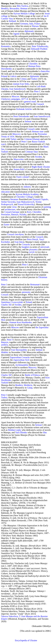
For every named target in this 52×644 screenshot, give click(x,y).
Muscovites (19, 159)
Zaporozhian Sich (21, 360)
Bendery (5, 8)
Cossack (40, 104)
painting (47, 207)
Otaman (13, 322)
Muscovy (17, 134)
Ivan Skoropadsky (19, 350)
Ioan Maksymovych (26, 202)
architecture (10, 209)
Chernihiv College (24, 197)
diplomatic (29, 31)
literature (14, 199)
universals (45, 247)
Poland (4, 76)
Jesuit (47, 14)
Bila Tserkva (23, 6)
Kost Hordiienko (24, 322)
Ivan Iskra (19, 242)
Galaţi (30, 388)
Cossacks (26, 244)
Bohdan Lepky (15, 430)
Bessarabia (14, 8)
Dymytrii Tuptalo (40, 199)
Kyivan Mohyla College (24, 14)
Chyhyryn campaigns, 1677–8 (14, 99)
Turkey (34, 79)
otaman (16, 84)
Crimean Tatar (32, 152)
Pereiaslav (6, 214)
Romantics (6, 46)
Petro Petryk (33, 239)
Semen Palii (19, 169)
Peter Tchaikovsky (40, 46)
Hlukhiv (5, 352)
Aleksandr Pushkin (39, 49)
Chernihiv (33, 64)
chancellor (45, 71)
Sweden (38, 157)
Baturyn (15, 214)
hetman (28, 121)
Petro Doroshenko (21, 116)
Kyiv (29, 212)
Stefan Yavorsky (8, 202)
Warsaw (35, 26)
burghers (26, 247)
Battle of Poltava (32, 375)
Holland (12, 21)
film (45, 432)
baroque (16, 212)
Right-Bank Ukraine (41, 167)
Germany (24, 24)
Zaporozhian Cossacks (20, 357)
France (37, 24)
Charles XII (6, 305)
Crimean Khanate (32, 139)
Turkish (5, 152)
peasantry (33, 249)
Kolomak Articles (24, 109)
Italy (31, 24)
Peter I (37, 91)
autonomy (26, 292)
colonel (26, 177)
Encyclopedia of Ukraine (26, 640)
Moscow (15, 96)
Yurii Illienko (21, 432)
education (5, 192)
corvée (32, 252)
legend (16, 34)
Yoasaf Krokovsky (26, 204)
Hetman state (38, 132)
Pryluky (23, 214)
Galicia (13, 76)
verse (14, 207)
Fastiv (19, 177)
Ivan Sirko (25, 84)
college (4, 16)
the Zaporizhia (42, 327)
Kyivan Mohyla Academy (27, 194)
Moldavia (28, 385)
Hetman (24, 8)
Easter (7, 225)
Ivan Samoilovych (18, 89)
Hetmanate (35, 285)
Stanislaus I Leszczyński (12, 302)
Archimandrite (22, 365)
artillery (5, 345)
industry (27, 187)
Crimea (24, 79)
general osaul (30, 102)
